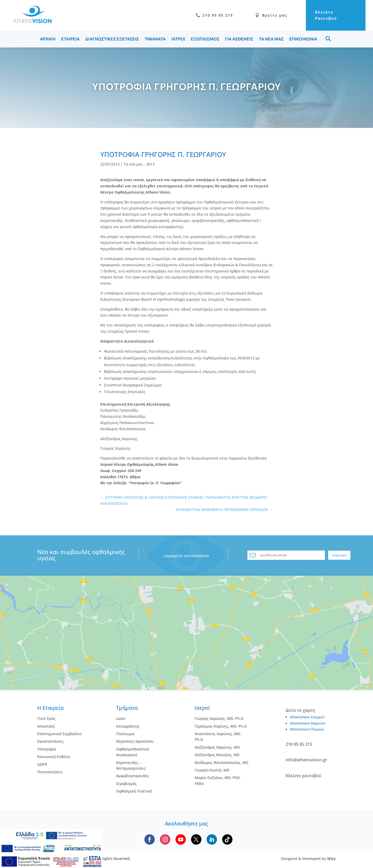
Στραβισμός (126, 784)
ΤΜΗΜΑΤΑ (155, 39)
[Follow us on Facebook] (150, 839)
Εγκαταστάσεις (50, 741)
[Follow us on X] (196, 839)
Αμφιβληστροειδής (133, 776)
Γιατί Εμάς (46, 718)
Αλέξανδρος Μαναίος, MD (217, 755)
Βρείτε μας (271, 15)
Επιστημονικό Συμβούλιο (59, 734)
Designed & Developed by (308, 859)
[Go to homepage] (30, 22)
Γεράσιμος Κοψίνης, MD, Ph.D (221, 726)
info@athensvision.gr (306, 760)
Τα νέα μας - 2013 (139, 164)
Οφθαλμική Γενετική (134, 791)
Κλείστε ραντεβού (304, 776)
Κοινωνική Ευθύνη (54, 757)
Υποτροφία (47, 749)
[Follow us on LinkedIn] (212, 839)
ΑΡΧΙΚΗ (48, 39)
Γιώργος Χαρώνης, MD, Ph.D (219, 718)
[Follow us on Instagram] (165, 839)
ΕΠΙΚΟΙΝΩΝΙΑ (303, 39)
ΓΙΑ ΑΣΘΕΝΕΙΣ (239, 39)
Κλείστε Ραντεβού (326, 15)
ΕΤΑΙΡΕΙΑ (70, 39)
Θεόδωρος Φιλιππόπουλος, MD (221, 763)
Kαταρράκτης (128, 726)
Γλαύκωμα (125, 734)
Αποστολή (46, 726)
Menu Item (328, 39)
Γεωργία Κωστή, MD (212, 770)
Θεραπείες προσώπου (135, 741)
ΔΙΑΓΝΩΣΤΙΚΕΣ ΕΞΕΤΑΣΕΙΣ (112, 39)
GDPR (42, 764)
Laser (121, 718)
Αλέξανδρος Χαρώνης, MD (217, 747)
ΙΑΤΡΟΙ (178, 39)
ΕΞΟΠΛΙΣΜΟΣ (205, 39)
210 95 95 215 (214, 15)
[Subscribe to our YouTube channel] (181, 839)
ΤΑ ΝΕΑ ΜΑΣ (271, 39)
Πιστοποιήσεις (50, 772)
